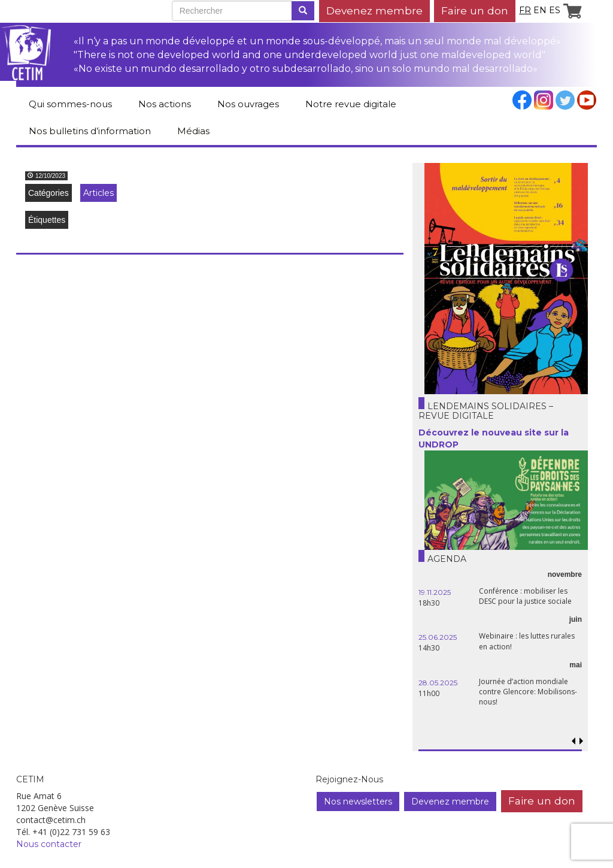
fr (525, 10)
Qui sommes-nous (70, 104)
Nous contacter (49, 844)
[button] (582, 741)
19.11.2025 (435, 592)
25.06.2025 (438, 637)
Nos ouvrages (248, 104)
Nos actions (165, 104)
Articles (98, 193)
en (540, 10)
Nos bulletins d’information (90, 131)
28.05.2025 (438, 683)
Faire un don (475, 10)
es (555, 10)
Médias (193, 131)
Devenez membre (374, 10)
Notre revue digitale (351, 104)
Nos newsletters (358, 802)
